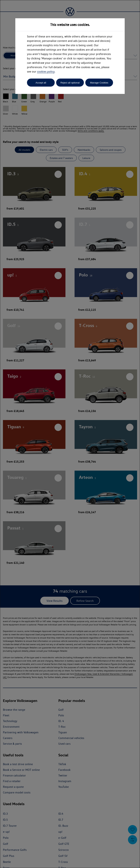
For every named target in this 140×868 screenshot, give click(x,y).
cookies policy (46, 72)
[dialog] (70, 434)
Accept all (41, 83)
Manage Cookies (99, 83)
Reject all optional (70, 83)
